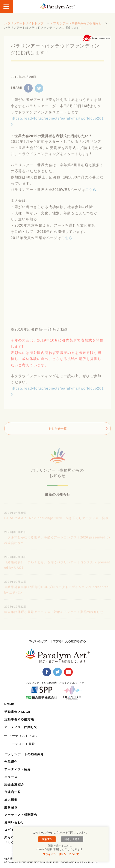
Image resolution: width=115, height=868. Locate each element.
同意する (47, 839)
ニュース (11, 777)
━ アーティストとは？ (21, 736)
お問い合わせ (14, 822)
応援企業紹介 (14, 784)
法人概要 (11, 799)
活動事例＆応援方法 (19, 719)
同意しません (72, 839)
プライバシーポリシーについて (61, 854)
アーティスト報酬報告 (21, 815)
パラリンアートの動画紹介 (24, 754)
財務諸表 (11, 807)
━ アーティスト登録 (20, 744)
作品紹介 (11, 762)
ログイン (11, 830)
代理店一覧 (13, 792)
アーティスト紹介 (17, 769)
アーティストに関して (21, 727)
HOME (9, 704)
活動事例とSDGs (17, 712)
